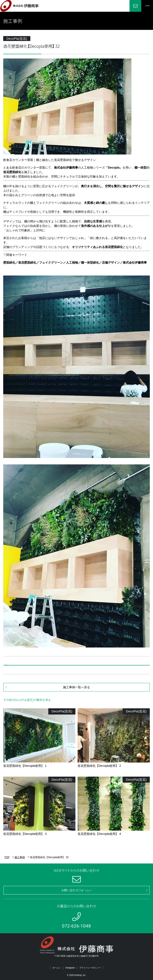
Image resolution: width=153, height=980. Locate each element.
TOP (7, 857)
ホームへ (57, 968)
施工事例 (20, 857)
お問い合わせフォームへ (76, 890)
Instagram (70, 968)
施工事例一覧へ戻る (76, 687)
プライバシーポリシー (90, 968)
